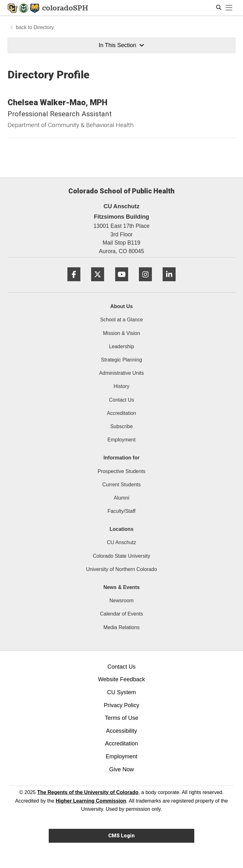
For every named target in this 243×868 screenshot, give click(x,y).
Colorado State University (121, 556)
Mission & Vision (121, 333)
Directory (44, 27)
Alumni (122, 498)
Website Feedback (122, 679)
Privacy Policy (121, 705)
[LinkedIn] (169, 284)
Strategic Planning (121, 360)
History (121, 386)
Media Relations (122, 627)
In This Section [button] (121, 45)
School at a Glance (121, 320)
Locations (121, 529)
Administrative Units (121, 373)
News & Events (122, 587)
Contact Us (121, 400)
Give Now (121, 769)
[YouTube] (122, 284)
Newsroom (121, 601)
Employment (122, 440)
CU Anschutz (121, 542)
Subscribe (121, 426)
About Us (121, 306)
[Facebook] (74, 284)
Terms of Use (121, 718)
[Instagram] (145, 284)
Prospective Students (121, 471)
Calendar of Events (121, 614)
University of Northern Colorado (121, 569)
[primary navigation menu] (229, 8)
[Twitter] (98, 284)
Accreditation (122, 413)
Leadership (121, 346)
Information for (121, 458)
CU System (121, 692)
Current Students (122, 485)
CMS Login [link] (121, 836)
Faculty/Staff (122, 511)
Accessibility (121, 731)
